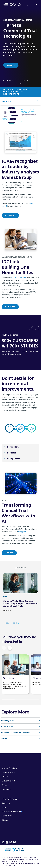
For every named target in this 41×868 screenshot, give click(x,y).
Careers (5, 777)
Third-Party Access (9, 799)
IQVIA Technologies (22, 89)
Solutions (10, 89)
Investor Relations (9, 768)
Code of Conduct (8, 781)
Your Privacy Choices (10, 812)
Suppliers (6, 803)
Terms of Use (7, 816)
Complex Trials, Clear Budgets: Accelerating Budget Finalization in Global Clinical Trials (20, 604)
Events (4, 785)
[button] (4, 81)
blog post (22, 534)
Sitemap (5, 820)
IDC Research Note (19, 280)
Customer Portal (8, 772)
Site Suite (9, 678)
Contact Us (6, 789)
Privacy (5, 807)
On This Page (8, 101)
